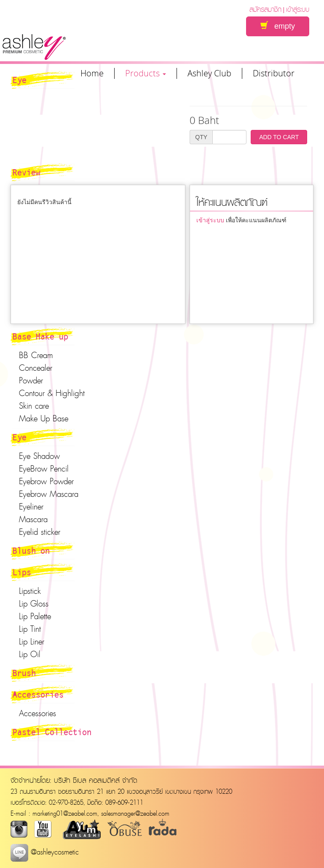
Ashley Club (209, 73)
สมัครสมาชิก (265, 9)
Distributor (274, 73)
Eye (20, 437)
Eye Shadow (39, 456)
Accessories (38, 694)
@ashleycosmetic (45, 852)
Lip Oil (30, 654)
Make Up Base (44, 418)
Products (146, 73)
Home (92, 73)
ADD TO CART (279, 137)
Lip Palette (35, 616)
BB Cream (36, 355)
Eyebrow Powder (46, 481)
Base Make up (40, 336)
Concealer (36, 368)
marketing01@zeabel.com (65, 813)
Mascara (33, 519)
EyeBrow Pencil (44, 469)
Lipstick (30, 591)
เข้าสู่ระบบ (298, 9)
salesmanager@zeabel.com (135, 813)
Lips (22, 572)
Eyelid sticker (40, 532)
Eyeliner (31, 507)
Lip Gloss (34, 604)
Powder (31, 380)
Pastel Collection (52, 732)
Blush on (31, 550)
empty (278, 26)
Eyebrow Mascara (49, 494)
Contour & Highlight (52, 393)
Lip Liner (32, 642)
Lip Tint (30, 629)
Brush (24, 673)
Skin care (34, 406)
